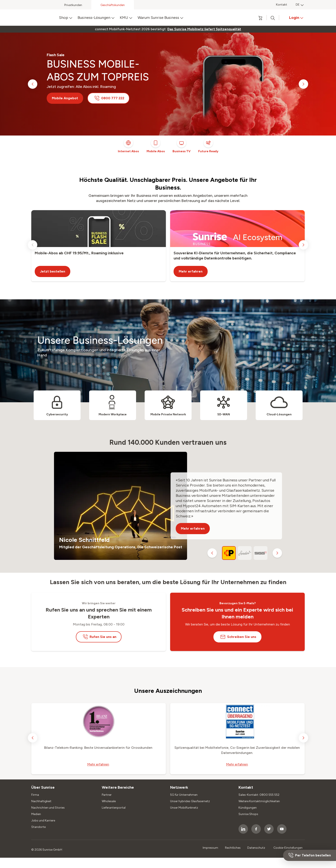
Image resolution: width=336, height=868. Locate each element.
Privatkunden (73, 5)
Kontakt (282, 5)
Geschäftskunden (113, 5)
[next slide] (303, 84)
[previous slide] (33, 84)
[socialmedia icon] (243, 829)
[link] (204, 29)
